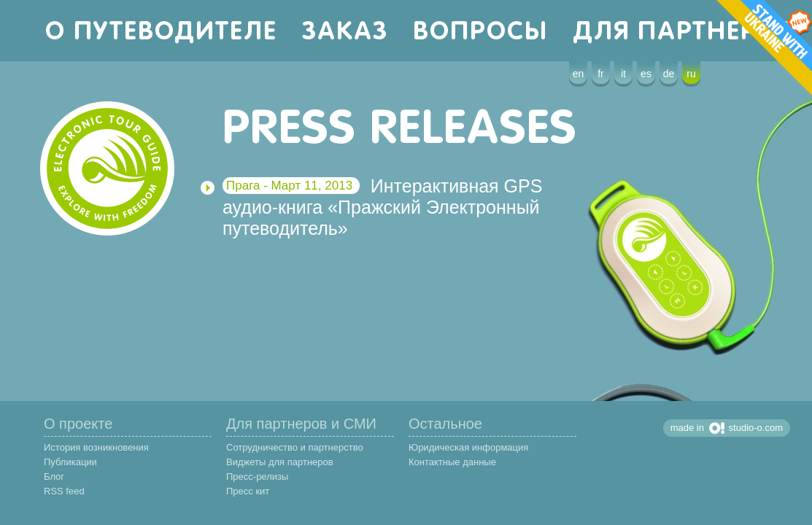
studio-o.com (756, 428)
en (579, 74)
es (646, 74)
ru (691, 74)
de (669, 74)
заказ (345, 30)
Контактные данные (452, 462)
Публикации (70, 462)
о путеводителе (161, 30)
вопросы (480, 30)
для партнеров (688, 30)
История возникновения (96, 447)
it (623, 74)
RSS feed (64, 491)
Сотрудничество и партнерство (295, 447)
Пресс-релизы (257, 477)
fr (601, 74)
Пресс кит (248, 491)
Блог (54, 477)
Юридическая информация (468, 447)
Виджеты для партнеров (280, 462)
